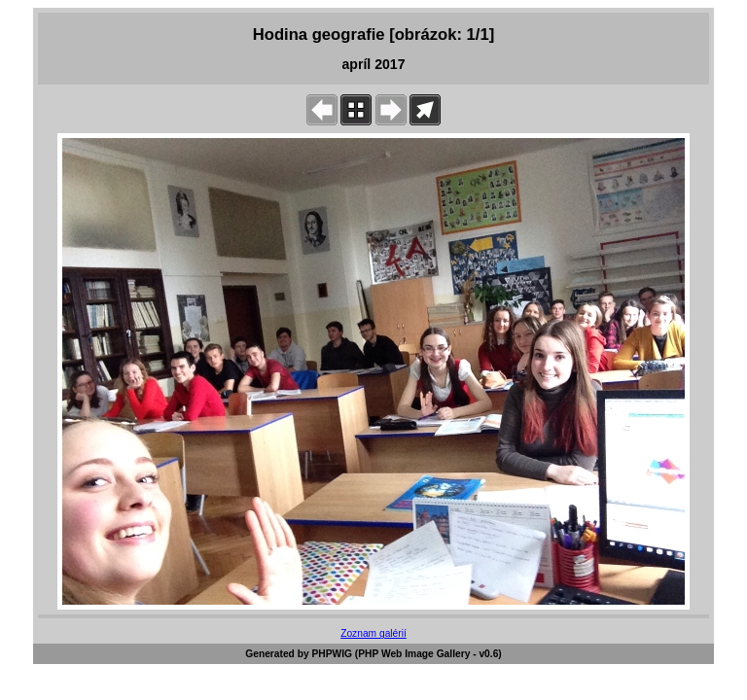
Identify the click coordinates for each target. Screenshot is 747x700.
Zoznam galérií (373, 633)
